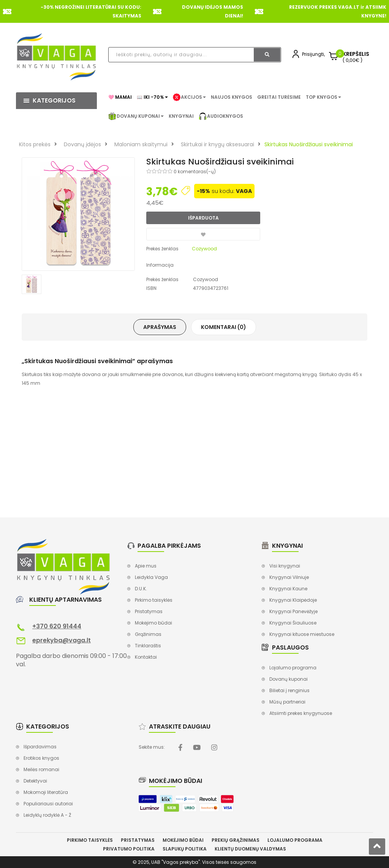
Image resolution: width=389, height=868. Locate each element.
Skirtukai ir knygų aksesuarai (217, 144)
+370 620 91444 (57, 626)
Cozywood (204, 249)
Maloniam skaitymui (141, 144)
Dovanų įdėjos (82, 144)
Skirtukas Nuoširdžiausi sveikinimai (309, 144)
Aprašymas (160, 327)
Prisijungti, (313, 54)
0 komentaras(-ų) (195, 172)
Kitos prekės (35, 144)
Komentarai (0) (224, 327)
